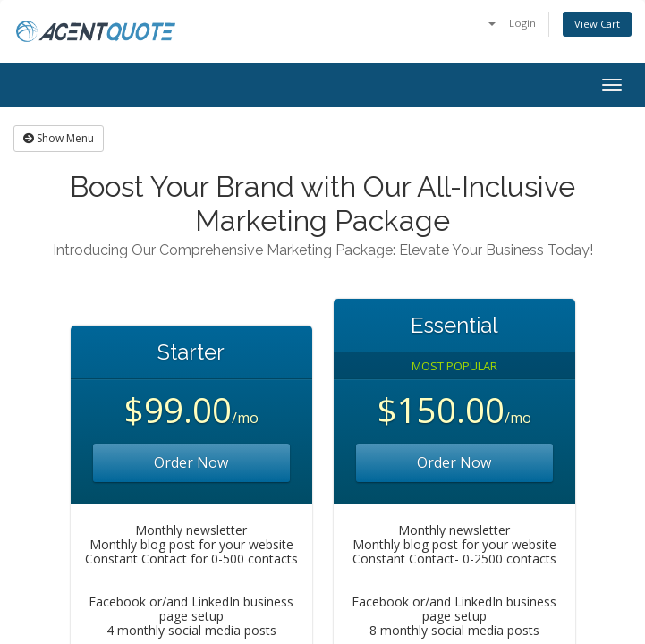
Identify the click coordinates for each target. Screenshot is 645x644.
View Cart (597, 24)
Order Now (191, 462)
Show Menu (59, 138)
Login (522, 23)
